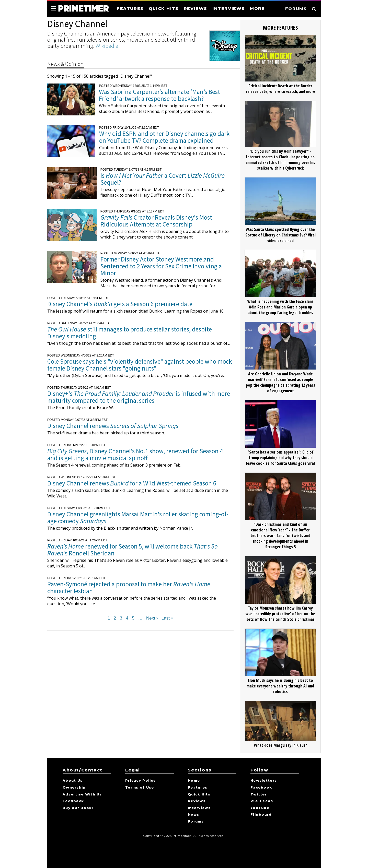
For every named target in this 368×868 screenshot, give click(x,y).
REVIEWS (195, 9)
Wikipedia (107, 46)
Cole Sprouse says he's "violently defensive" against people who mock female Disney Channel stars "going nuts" (140, 365)
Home (194, 781)
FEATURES (130, 9)
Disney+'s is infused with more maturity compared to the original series (139, 397)
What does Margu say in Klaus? (280, 745)
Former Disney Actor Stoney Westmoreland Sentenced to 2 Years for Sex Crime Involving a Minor (161, 266)
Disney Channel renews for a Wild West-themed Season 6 (132, 483)
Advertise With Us (82, 794)
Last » (167, 618)
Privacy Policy (140, 781)
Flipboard (261, 815)
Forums (196, 822)
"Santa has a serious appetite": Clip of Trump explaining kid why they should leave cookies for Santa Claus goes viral (280, 458)
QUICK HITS (164, 9)
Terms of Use (140, 788)
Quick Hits (199, 794)
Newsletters (264, 781)
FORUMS (296, 9)
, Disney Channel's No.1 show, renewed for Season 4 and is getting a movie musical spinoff (135, 454)
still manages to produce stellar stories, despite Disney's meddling (130, 333)
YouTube (260, 808)
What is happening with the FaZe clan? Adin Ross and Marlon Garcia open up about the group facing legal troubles (280, 307)
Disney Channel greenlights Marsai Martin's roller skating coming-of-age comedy (138, 518)
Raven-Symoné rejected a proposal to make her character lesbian (129, 587)
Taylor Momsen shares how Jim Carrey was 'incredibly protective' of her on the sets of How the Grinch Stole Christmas (280, 614)
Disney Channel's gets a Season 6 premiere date (120, 304)
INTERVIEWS (229, 9)
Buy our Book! (78, 808)
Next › (152, 618)
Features (198, 788)
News (193, 815)
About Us (73, 781)
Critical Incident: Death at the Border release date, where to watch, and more (280, 89)
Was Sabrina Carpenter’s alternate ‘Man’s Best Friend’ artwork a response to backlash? (159, 95)
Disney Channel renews (113, 426)
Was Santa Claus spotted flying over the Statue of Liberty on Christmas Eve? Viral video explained (280, 235)
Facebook (261, 788)
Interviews (199, 808)
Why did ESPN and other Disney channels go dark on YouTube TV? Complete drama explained (164, 137)
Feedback (73, 801)
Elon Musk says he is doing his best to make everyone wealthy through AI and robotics (280, 686)
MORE (257, 9)
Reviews (197, 801)
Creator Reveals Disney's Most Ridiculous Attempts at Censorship (156, 221)
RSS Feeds (262, 801)
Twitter (259, 794)
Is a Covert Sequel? (163, 179)
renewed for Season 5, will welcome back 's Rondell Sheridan (133, 550)
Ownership (74, 788)
